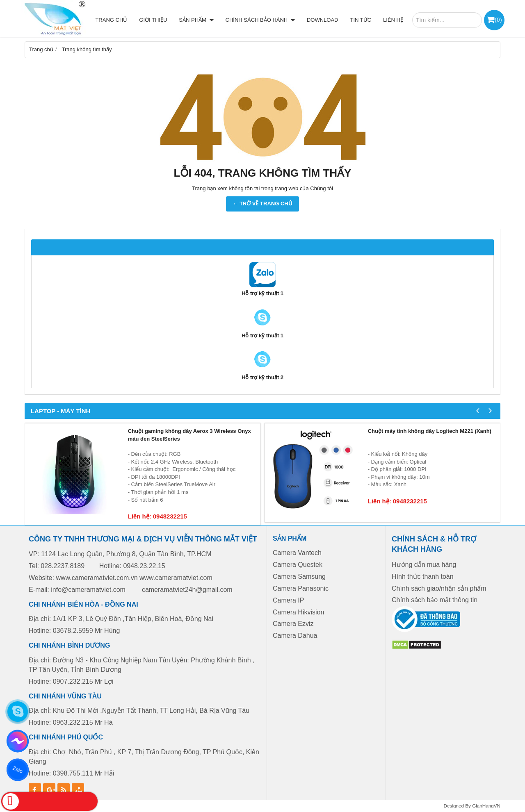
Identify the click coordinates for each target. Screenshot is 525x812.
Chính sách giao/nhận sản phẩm (439, 588)
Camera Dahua (295, 636)
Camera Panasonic (301, 588)
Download (323, 20)
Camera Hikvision (298, 612)
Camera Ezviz (294, 624)
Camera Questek (298, 565)
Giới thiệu (153, 20)
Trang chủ (111, 20)
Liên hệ (393, 20)
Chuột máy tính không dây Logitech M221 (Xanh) (430, 431)
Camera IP (288, 600)
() (498, 19)
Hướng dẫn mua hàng (424, 565)
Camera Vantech (297, 553)
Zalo (18, 770)
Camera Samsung (299, 577)
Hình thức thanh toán (423, 577)
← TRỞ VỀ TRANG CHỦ (262, 204)
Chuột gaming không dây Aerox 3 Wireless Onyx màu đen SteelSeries (189, 435)
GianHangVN (486, 806)
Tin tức (361, 20)
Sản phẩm (196, 20)
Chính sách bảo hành (260, 20)
